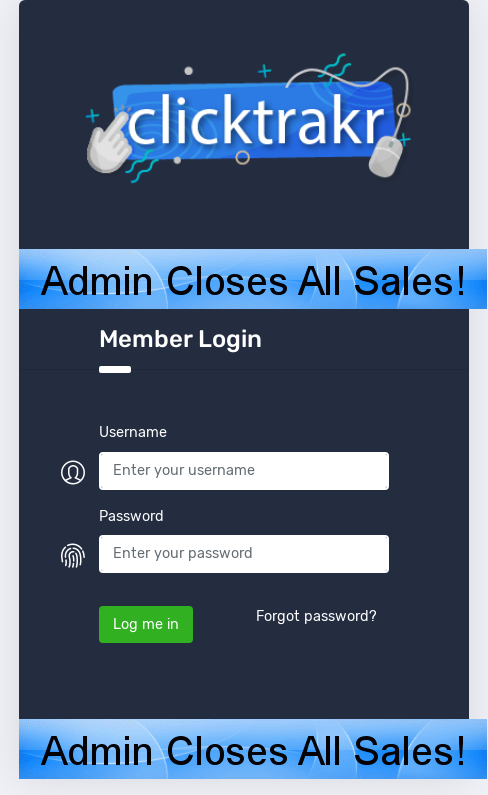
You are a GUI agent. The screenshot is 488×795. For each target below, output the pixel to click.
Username (133, 432)
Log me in (146, 624)
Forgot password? (316, 616)
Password (131, 516)
